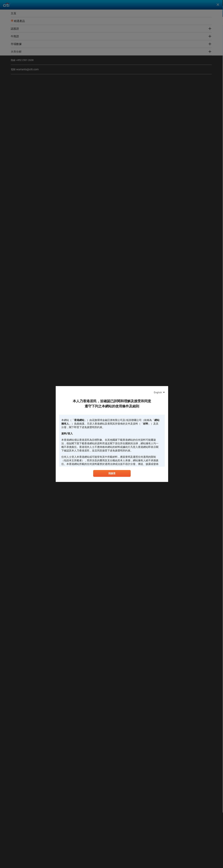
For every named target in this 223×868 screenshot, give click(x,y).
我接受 (112, 474)
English (158, 392)
